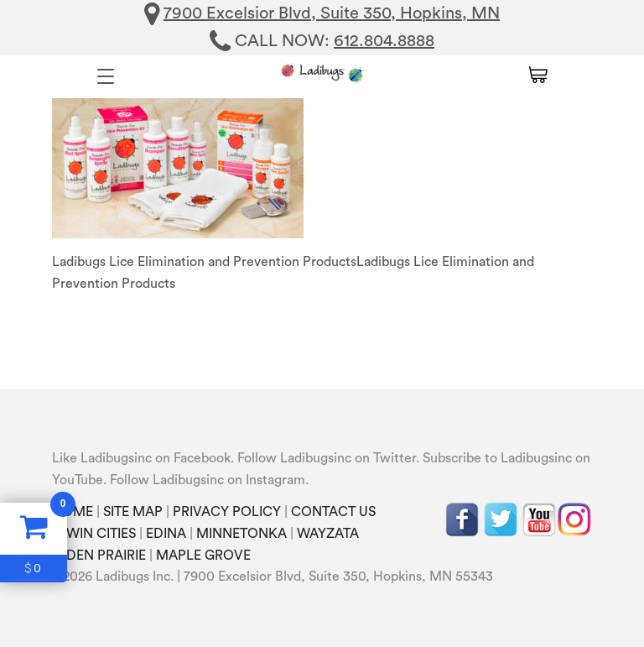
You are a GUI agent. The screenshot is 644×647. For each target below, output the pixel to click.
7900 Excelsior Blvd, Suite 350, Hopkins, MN (332, 13)
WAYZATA (328, 534)
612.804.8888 (384, 41)
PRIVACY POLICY (227, 512)
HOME (73, 512)
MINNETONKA (241, 534)
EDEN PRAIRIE (102, 556)
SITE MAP (133, 512)
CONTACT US (333, 512)
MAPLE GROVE (203, 556)
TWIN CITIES (97, 534)
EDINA (166, 534)
